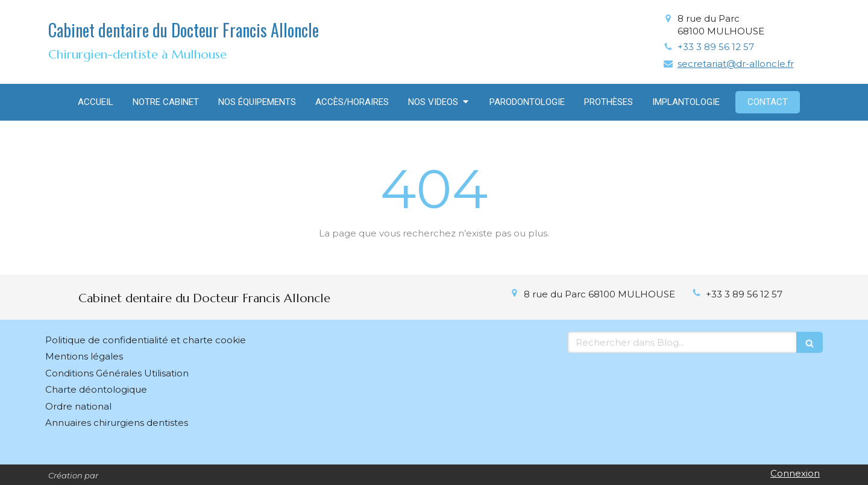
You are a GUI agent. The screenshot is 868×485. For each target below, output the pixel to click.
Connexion (795, 473)
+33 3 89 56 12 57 (716, 47)
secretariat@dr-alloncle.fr (736, 64)
